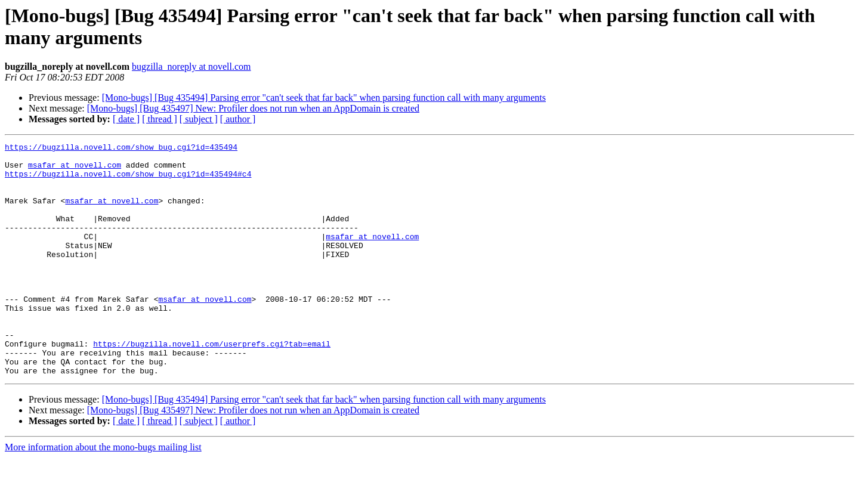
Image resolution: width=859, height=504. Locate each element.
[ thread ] (160, 119)
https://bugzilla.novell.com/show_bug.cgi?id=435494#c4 (128, 181)
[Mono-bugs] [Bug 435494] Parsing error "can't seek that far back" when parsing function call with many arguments (324, 98)
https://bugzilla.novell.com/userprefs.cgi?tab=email (212, 385)
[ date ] (126, 119)
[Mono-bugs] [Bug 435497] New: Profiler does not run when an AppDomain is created (253, 108)
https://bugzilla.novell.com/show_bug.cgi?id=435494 (121, 149)
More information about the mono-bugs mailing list (103, 494)
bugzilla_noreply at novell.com (191, 67)
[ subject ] (199, 119)
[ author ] (238, 119)
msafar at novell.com (75, 170)
